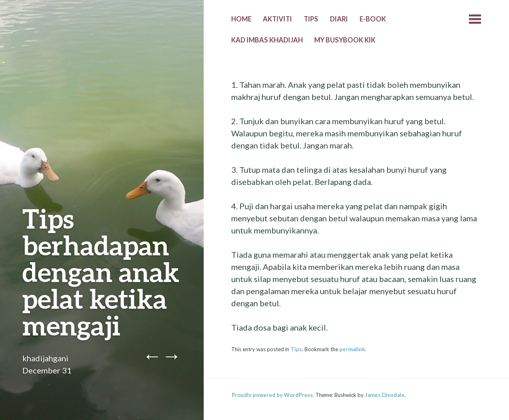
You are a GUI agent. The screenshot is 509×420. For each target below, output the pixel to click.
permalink (352, 349)
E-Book (373, 19)
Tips (311, 19)
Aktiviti (277, 19)
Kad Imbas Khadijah (267, 40)
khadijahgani (45, 358)
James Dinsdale (385, 395)
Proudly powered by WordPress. (273, 395)
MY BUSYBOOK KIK (345, 40)
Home (241, 19)
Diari (339, 19)
